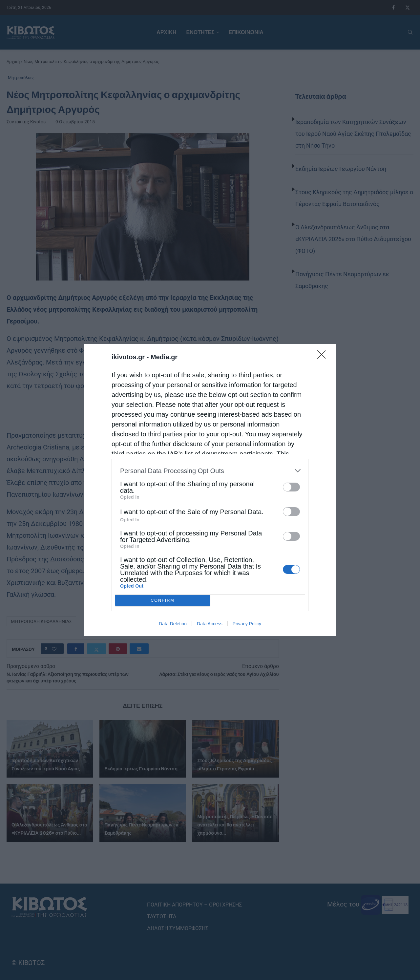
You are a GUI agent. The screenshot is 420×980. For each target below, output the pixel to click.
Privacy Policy (247, 624)
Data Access (210, 624)
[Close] (324, 357)
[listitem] (210, 471)
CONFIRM (163, 601)
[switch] (291, 487)
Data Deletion (173, 624)
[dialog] (210, 490)
